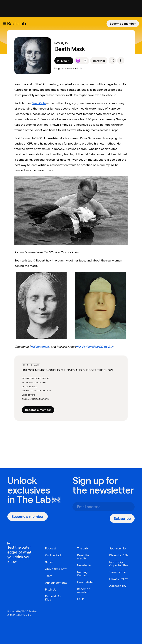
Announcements (56, 583)
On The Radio (54, 555)
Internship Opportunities (119, 564)
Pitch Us (51, 590)
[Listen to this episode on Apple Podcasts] (78, 61)
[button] (4, 24)
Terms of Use (118, 572)
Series (49, 562)
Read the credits (83, 557)
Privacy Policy (119, 579)
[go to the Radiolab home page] (17, 24)
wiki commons (40, 347)
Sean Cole (39, 103)
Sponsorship (118, 548)
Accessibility (118, 586)
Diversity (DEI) (118, 555)
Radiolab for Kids (53, 598)
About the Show (56, 569)
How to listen (86, 582)
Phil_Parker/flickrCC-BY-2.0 (94, 347)
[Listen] (64, 61)
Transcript (99, 61)
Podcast (51, 548)
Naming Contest (82, 574)
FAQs (81, 599)
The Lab (34, 500)
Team (49, 576)
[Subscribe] (122, 518)
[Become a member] (123, 24)
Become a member (123, 24)
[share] (112, 61)
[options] (121, 61)
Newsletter (84, 565)
